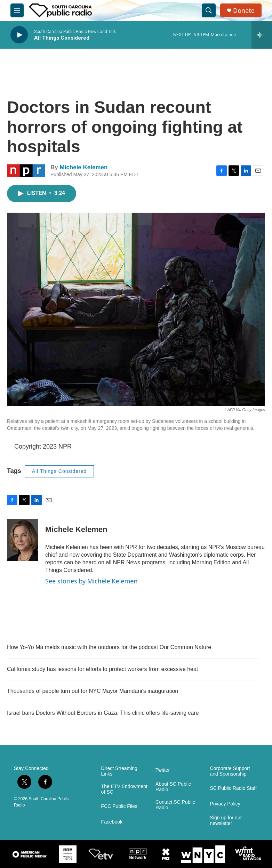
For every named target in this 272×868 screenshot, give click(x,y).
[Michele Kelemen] (23, 540)
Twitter (163, 770)
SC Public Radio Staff (233, 788)
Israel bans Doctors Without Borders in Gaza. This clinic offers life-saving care (103, 713)
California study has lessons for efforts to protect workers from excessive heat (102, 669)
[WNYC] (203, 854)
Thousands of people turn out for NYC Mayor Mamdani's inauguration (93, 691)
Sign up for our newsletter (226, 821)
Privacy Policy (225, 804)
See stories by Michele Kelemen (91, 581)
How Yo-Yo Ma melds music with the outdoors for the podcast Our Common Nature (109, 647)
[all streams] (262, 35)
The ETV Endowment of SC (124, 789)
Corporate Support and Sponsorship (230, 771)
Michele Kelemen (83, 167)
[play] (19, 35)
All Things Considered (59, 471)
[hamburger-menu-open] (17, 10)
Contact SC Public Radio (175, 805)
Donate (244, 11)
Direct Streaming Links (119, 771)
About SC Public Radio (173, 787)
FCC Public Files (119, 806)
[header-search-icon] (209, 10)
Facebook (112, 822)
